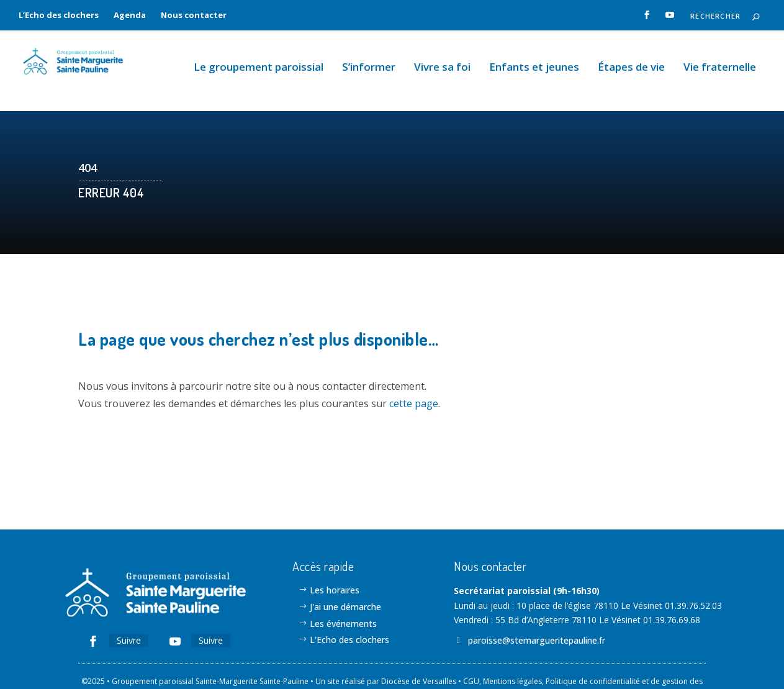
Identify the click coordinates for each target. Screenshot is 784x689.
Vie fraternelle (720, 57)
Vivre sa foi (442, 57)
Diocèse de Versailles (419, 650)
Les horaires (335, 559)
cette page (414, 372)
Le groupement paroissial (259, 57)
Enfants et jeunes (534, 57)
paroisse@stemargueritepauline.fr (537, 609)
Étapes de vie (631, 57)
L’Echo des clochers (59, 15)
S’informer (369, 57)
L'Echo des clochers (349, 609)
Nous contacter (194, 15)
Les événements (343, 592)
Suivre (129, 609)
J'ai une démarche (345, 576)
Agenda (130, 15)
